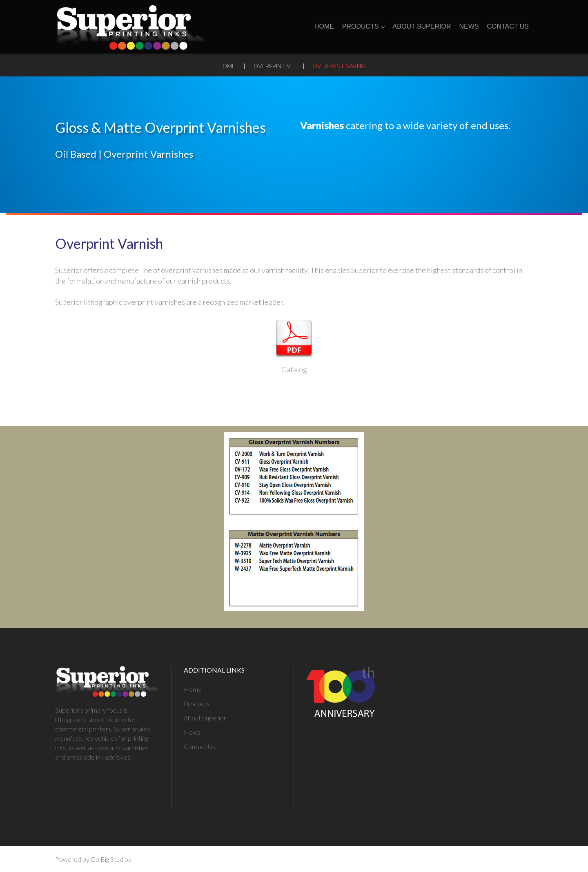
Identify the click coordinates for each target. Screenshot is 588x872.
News (469, 26)
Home (324, 26)
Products (363, 27)
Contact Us (508, 26)
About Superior (422, 26)
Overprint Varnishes (274, 66)
